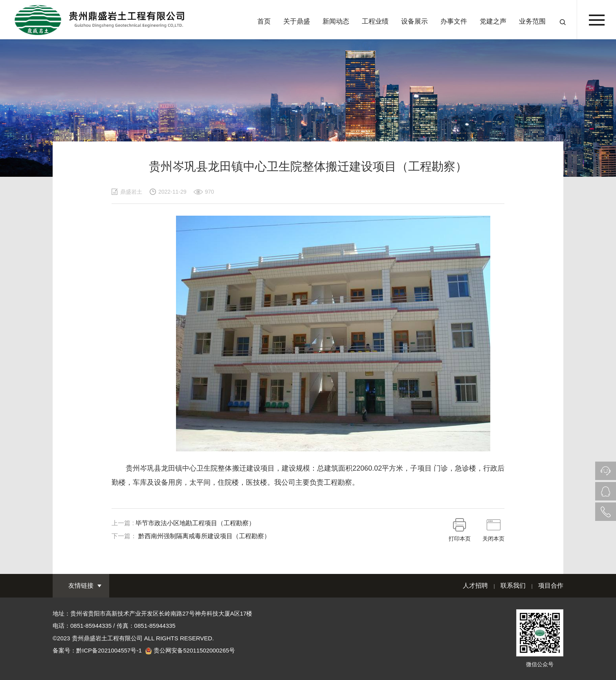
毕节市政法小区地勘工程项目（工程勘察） (195, 523)
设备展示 (414, 21)
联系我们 (513, 586)
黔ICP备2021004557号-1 (109, 650)
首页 (264, 21)
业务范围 (532, 21)
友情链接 (81, 586)
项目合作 (551, 586)
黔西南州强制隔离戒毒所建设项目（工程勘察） (204, 536)
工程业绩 (375, 21)
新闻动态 (336, 21)
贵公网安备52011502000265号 (194, 650)
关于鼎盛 (297, 21)
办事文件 (454, 21)
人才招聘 (475, 586)
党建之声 (493, 21)
